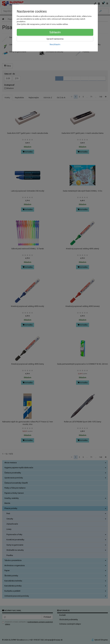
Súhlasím (55, 32)
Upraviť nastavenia (55, 39)
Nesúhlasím (55, 44)
